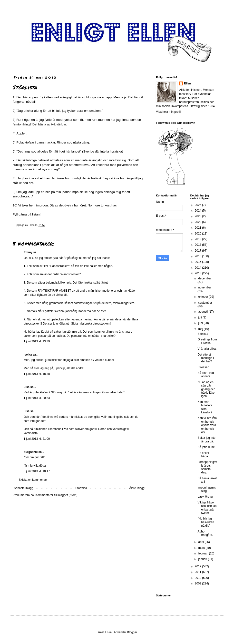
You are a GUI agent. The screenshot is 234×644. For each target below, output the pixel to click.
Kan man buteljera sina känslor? (205, 407)
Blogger (132, 632)
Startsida (81, 488)
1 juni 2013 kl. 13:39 (37, 341)
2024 (198, 211)
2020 (198, 234)
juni (201, 323)
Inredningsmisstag (207, 489)
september (205, 303)
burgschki (31, 452)
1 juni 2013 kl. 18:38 (37, 374)
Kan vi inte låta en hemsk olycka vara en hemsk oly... (207, 425)
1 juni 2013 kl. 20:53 (37, 398)
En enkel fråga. (203, 455)
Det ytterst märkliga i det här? (205, 358)
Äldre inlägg (137, 488)
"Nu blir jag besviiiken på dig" (206, 522)
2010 (198, 578)
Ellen (188, 83)
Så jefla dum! (206, 447)
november (205, 287)
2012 (198, 566)
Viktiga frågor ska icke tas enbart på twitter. (207, 508)
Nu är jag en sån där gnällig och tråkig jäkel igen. (206, 389)
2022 (198, 222)
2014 (198, 268)
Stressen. (204, 367)
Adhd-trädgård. (205, 533)
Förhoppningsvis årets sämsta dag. (207, 467)
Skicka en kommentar (33, 480)
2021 (198, 228)
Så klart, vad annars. (206, 375)
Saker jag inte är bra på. (206, 440)
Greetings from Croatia (207, 341)
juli (200, 317)
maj (201, 329)
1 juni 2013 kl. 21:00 (37, 439)
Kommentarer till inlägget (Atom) (56, 495)
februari (204, 553)
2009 (198, 583)
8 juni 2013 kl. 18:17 (37, 471)
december (205, 278)
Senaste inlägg (24, 488)
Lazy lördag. (205, 497)
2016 (198, 256)
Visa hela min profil (168, 112)
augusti (203, 312)
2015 (198, 262)
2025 (198, 205)
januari (203, 559)
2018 (198, 245)
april (201, 542)
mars (202, 548)
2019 (198, 239)
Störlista (203, 334)
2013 (198, 273)
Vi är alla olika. (207, 349)
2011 (198, 572)
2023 (198, 216)
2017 (198, 251)
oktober (203, 297)
